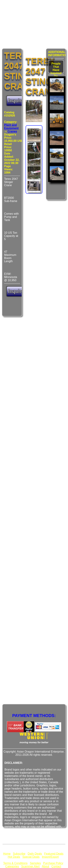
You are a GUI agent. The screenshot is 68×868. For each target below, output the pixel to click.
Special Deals (31, 857)
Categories (12, 866)
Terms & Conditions (15, 863)
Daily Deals (35, 854)
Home (7, 854)
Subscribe (19, 854)
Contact (56, 866)
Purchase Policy (53, 863)
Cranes (12, 131)
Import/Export (50, 857)
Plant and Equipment (11, 127)
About (45, 866)
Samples (35, 863)
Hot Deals (14, 857)
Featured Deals (54, 854)
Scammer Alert (30, 866)
